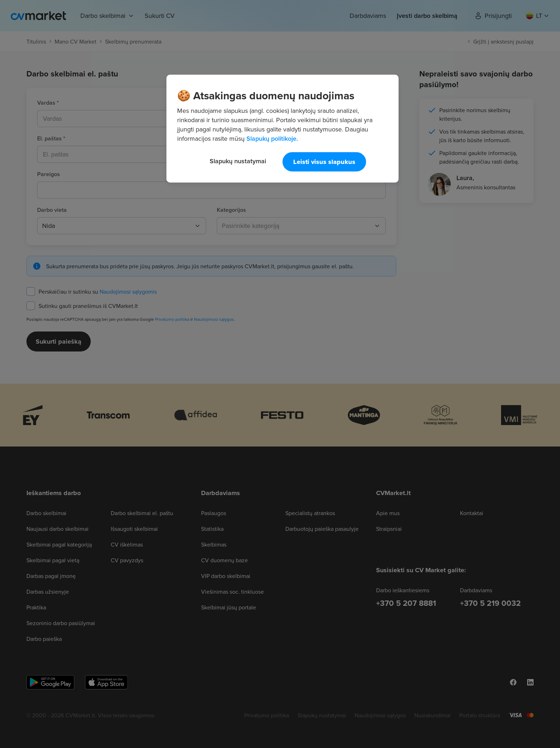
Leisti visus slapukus (324, 162)
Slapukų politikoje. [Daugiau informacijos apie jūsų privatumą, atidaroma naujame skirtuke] (272, 138)
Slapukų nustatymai (238, 161)
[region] (282, 129)
